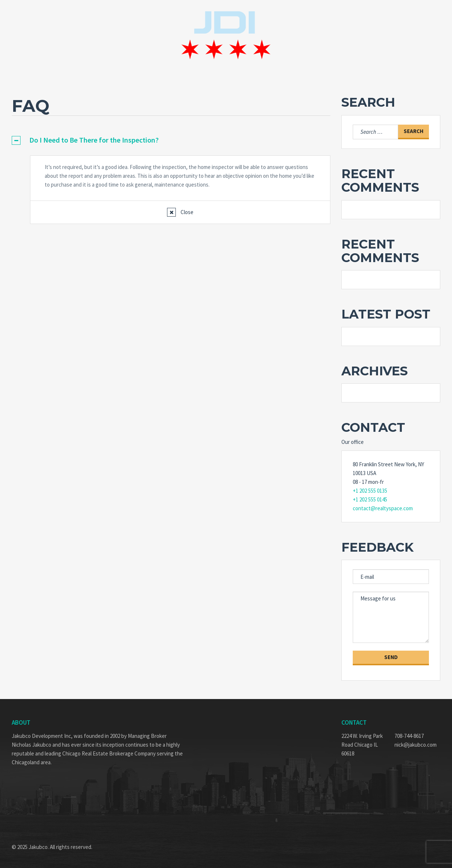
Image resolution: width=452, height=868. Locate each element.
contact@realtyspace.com (383, 508)
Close (186, 212)
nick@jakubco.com (416, 745)
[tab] (171, 140)
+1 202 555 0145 (370, 499)
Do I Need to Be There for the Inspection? (94, 140)
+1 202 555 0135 (370, 491)
